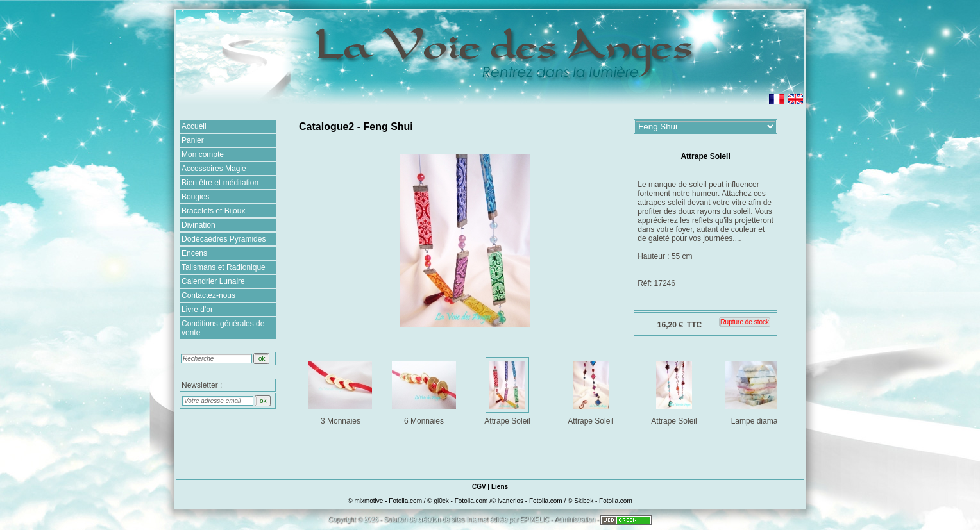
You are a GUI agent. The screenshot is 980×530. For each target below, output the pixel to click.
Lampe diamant (758, 391)
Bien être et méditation (220, 183)
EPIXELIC (535, 519)
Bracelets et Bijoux (213, 211)
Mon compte (203, 154)
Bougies (195, 197)
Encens (194, 253)
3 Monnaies (342, 391)
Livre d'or (197, 310)
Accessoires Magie (214, 169)
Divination (199, 225)
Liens (500, 487)
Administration (574, 519)
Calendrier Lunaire (213, 281)
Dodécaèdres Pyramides (224, 239)
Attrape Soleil (508, 391)
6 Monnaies (425, 391)
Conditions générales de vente (223, 328)
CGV (479, 487)
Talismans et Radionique (224, 267)
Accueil (194, 126)
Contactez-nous (208, 295)
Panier (193, 140)
